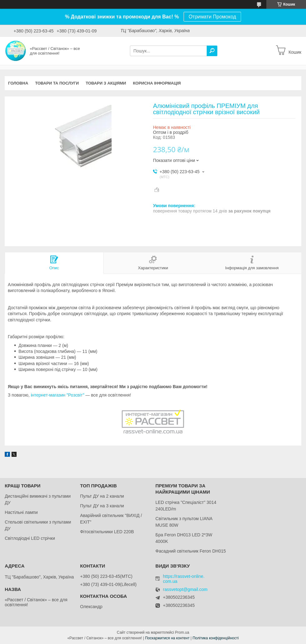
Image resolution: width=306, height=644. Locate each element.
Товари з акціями (106, 83)
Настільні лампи (21, 512)
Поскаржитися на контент (167, 638)
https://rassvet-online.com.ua (184, 579)
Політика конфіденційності (216, 638)
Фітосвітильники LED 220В (107, 532)
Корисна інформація (157, 83)
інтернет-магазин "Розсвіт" (58, 395)
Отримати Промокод (212, 17)
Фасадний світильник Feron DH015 (191, 551)
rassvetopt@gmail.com (185, 590)
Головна (18, 83)
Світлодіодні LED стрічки (30, 538)
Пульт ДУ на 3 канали (102, 506)
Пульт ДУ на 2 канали (102, 496)
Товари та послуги (57, 83)
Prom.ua (182, 632)
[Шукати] (212, 51)
